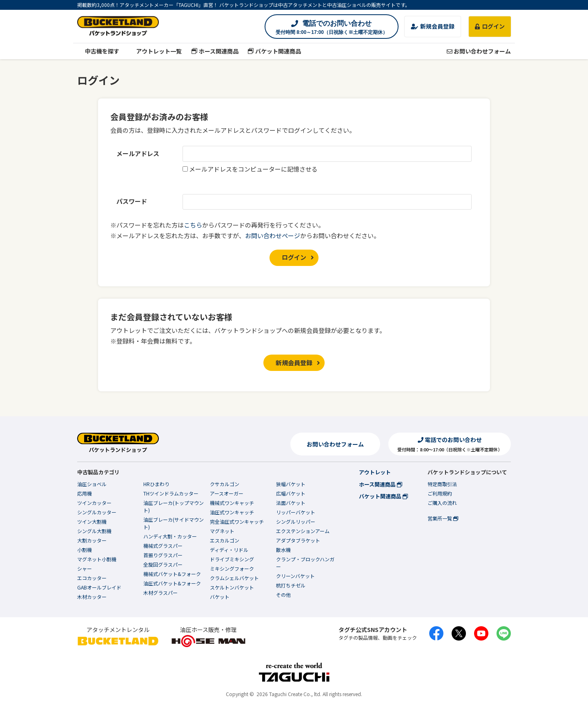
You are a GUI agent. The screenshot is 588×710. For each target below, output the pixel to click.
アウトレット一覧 (155, 51)
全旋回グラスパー (163, 564)
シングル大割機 (94, 531)
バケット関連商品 (275, 51)
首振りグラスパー (163, 555)
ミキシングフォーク (232, 568)
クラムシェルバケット (234, 578)
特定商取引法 (442, 484)
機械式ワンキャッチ (232, 503)
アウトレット (375, 472)
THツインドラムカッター (171, 493)
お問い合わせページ (273, 236)
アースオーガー (227, 493)
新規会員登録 (433, 26)
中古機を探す (98, 51)
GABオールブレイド (99, 587)
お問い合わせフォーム (479, 51)
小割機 (85, 550)
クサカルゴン (225, 484)
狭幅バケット (291, 484)
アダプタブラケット (298, 540)
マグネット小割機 (97, 559)
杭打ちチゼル (291, 585)
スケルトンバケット (232, 587)
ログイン (490, 26)
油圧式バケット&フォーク (172, 583)
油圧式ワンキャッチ (232, 512)
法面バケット (291, 503)
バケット (220, 597)
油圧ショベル (92, 484)
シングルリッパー (296, 521)
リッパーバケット (296, 512)
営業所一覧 (443, 518)
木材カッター (92, 597)
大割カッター (92, 540)
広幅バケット (291, 493)
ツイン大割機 (92, 521)
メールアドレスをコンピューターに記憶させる (253, 169)
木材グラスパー (160, 593)
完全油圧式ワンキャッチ (237, 521)
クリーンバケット (295, 576)
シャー (85, 568)
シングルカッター (97, 512)
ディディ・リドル (229, 550)
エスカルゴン (225, 540)
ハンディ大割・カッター (170, 536)
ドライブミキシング (232, 559)
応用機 (85, 493)
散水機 (283, 550)
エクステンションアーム (303, 531)
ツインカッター (94, 503)
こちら (193, 225)
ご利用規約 (440, 493)
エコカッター (92, 578)
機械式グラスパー (163, 546)
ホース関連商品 (215, 51)
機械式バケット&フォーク (172, 574)
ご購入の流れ (442, 503)
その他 (283, 595)
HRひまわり (156, 484)
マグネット (222, 531)
